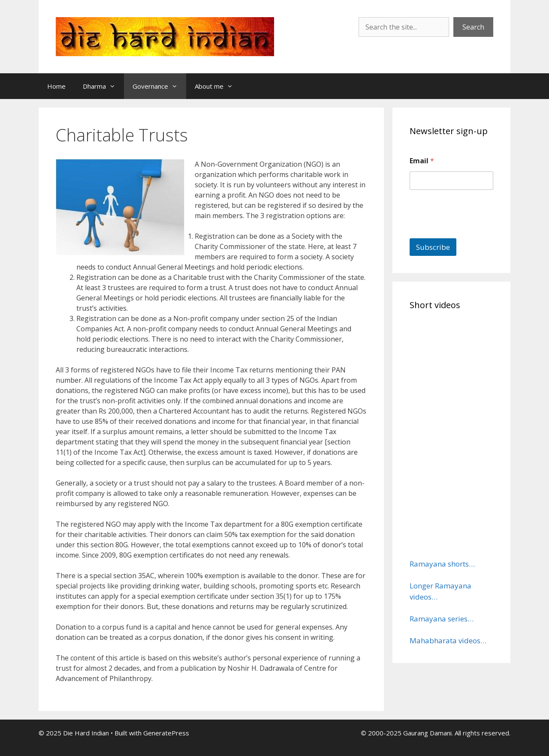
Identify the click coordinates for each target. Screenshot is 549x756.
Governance (159, 86)
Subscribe (433, 247)
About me (218, 86)
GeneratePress (166, 733)
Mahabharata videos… (448, 640)
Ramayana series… (442, 619)
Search (473, 27)
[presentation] (475, 233)
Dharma (103, 86)
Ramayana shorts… (442, 564)
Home (56, 86)
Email (422, 161)
